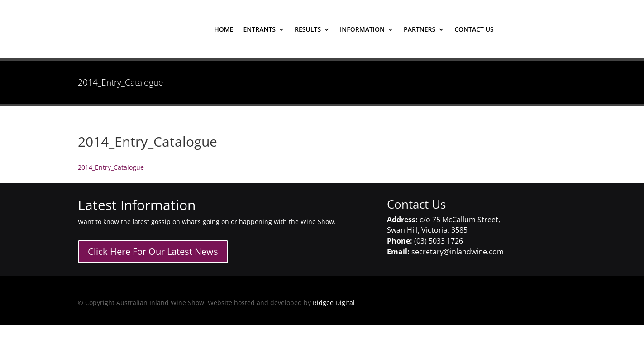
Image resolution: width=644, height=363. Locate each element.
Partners (420, 30)
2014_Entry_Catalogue (111, 167)
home (224, 30)
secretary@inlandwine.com (458, 252)
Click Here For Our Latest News (153, 251)
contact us (474, 30)
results (308, 30)
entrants (260, 30)
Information (362, 30)
